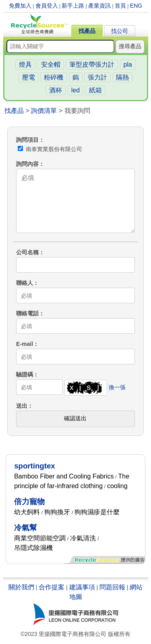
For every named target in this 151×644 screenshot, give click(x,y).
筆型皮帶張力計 (92, 64)
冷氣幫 (26, 528)
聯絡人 (25, 283)
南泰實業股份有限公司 (50, 149)
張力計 (97, 77)
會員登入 (47, 6)
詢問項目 (27, 140)
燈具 (25, 64)
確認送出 (75, 418)
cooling (117, 486)
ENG (136, 6)
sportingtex (35, 466)
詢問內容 (27, 164)
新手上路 (73, 6)
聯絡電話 (27, 313)
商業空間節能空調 (40, 538)
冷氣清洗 (83, 538)
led (75, 90)
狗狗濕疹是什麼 (97, 512)
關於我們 (21, 587)
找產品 (87, 31)
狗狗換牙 (57, 512)
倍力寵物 (29, 502)
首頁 (120, 6)
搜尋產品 (130, 46)
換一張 (117, 387)
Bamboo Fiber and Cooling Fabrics (64, 476)
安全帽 (51, 64)
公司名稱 (27, 252)
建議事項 (82, 587)
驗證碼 (25, 374)
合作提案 (52, 587)
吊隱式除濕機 (33, 548)
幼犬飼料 (27, 512)
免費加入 (20, 6)
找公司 (120, 31)
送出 (22, 406)
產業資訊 (99, 6)
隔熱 (122, 77)
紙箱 (95, 90)
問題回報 (112, 587)
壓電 (29, 77)
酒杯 (56, 90)
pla (128, 64)
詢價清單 (44, 111)
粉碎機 (54, 77)
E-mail (25, 344)
